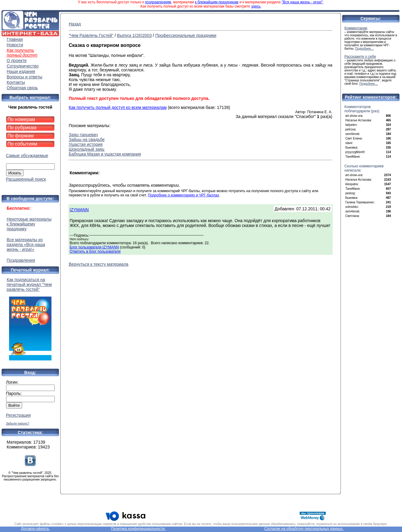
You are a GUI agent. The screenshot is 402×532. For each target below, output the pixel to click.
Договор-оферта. (35, 529)
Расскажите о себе (360, 57)
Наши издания (21, 71)
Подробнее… (364, 49)
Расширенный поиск (26, 179)
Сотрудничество (23, 66)
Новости (15, 45)
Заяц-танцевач (83, 135)
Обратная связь (22, 88)
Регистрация (18, 415)
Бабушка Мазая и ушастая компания (105, 154)
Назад (75, 24)
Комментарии (356, 28)
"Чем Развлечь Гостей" (91, 35)
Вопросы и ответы (25, 77)
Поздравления (21, 260)
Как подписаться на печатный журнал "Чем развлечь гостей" (30, 319)
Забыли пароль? (18, 424)
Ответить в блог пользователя (95, 251)
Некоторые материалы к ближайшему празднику (29, 224)
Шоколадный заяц (87, 149)
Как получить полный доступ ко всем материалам (118, 107)
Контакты (16, 82)
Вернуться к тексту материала (99, 264)
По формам (21, 136)
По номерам (21, 119)
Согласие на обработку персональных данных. (304, 529)
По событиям (23, 144)
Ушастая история (86, 144)
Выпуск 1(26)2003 (135, 35)
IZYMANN (79, 210)
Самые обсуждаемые (27, 156)
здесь (256, 6)
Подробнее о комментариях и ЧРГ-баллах (184, 195)
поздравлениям (158, 2)
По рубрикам (22, 128)
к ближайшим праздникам (217, 2)
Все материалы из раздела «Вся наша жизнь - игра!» (26, 245)
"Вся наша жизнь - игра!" (302, 2)
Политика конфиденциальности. (138, 529)
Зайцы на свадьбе (87, 140)
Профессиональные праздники (186, 35)
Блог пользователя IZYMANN (94, 247)
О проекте (17, 61)
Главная (15, 39)
